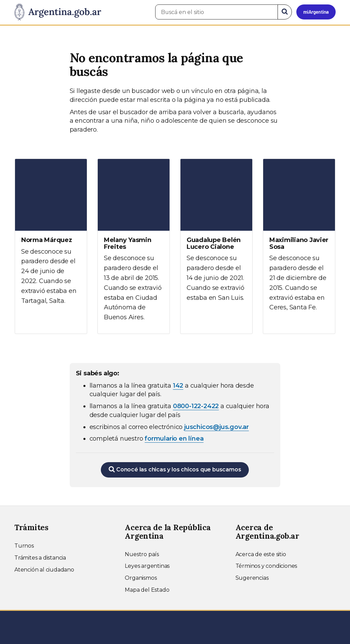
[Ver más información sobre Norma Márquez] (51, 238)
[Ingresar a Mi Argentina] (316, 12)
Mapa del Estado (147, 590)
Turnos (24, 546)
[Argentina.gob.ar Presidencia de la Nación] (58, 12)
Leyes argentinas (147, 566)
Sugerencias (252, 578)
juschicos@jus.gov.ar (217, 427)
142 (178, 386)
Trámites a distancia (40, 558)
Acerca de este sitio (261, 554)
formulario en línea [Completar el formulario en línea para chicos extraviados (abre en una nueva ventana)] (174, 439)
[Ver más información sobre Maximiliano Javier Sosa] (299, 241)
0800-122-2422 (196, 406)
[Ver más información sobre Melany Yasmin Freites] (134, 246)
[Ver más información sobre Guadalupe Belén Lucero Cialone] (216, 237)
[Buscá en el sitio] (217, 12)
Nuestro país (142, 554)
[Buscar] (285, 12)
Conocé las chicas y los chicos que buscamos (175, 469)
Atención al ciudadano (44, 570)
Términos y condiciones (266, 566)
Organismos (141, 578)
